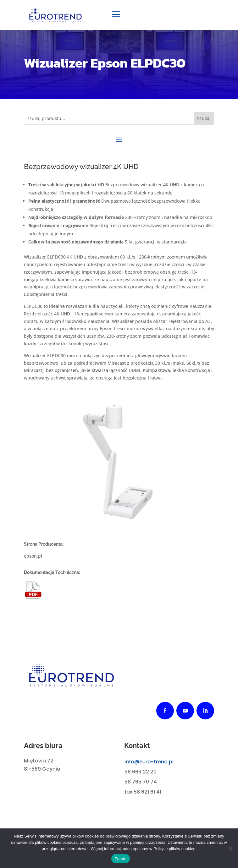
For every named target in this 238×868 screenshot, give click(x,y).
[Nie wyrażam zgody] (230, 848)
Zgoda (120, 859)
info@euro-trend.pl (149, 762)
